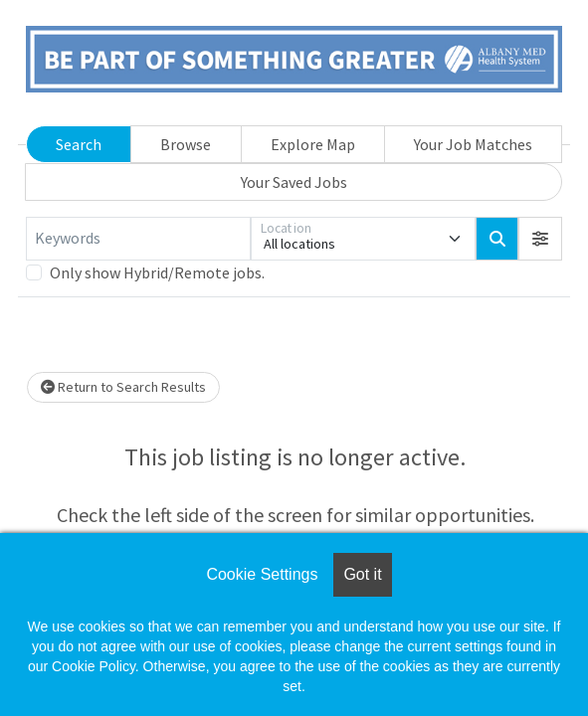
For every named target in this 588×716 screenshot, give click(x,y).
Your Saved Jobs (294, 182)
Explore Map (313, 144)
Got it (362, 574)
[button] (540, 239)
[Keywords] (138, 239)
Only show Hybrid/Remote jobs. (157, 272)
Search (79, 144)
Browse (186, 144)
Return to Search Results (123, 387)
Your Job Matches (473, 144)
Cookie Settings (262, 574)
